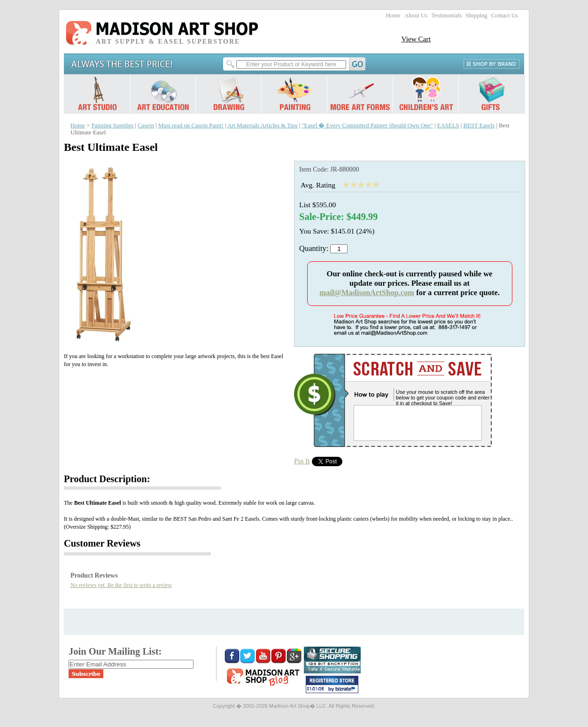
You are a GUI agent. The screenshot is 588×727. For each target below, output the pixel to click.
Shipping (477, 16)
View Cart (416, 39)
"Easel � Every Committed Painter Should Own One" (367, 125)
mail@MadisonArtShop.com (367, 293)
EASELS (448, 125)
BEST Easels (479, 125)
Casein (146, 125)
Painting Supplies (113, 125)
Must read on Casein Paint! (191, 125)
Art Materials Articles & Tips (262, 125)
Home (393, 16)
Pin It (302, 461)
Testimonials (446, 16)
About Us (416, 16)
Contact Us (505, 16)
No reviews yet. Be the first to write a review (121, 585)
